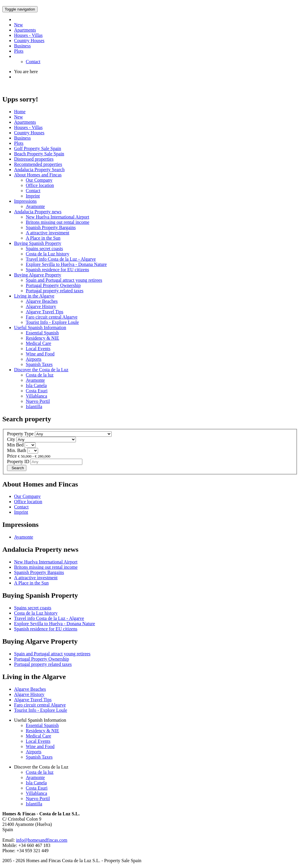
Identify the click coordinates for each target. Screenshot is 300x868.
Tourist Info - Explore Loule (52, 322)
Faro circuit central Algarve (52, 317)
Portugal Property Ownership (53, 285)
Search (17, 468)
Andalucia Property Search (39, 170)
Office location (40, 185)
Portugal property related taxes (55, 291)
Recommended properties (38, 164)
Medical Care (39, 343)
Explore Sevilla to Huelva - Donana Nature (66, 264)
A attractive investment (47, 233)
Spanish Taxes (39, 364)
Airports (34, 359)
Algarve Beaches (42, 301)
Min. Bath (17, 450)
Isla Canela (36, 385)
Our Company (39, 180)
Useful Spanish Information (40, 328)
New (18, 25)
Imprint (33, 196)
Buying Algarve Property (38, 275)
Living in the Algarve (34, 296)
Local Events (38, 349)
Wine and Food (40, 354)
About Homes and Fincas (38, 175)
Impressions (25, 201)
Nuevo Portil (38, 401)
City (11, 439)
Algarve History (41, 306)
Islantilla (34, 407)
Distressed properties (34, 159)
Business (22, 46)
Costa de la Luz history (47, 254)
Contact (33, 62)
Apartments (25, 30)
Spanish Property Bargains (51, 227)
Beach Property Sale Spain (39, 154)
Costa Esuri (37, 391)
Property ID (18, 461)
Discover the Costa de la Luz (41, 370)
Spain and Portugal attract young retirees (64, 280)
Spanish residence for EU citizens (57, 270)
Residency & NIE (42, 338)
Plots (19, 51)
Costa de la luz (40, 375)
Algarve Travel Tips (45, 312)
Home (20, 112)
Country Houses (29, 41)
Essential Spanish (42, 333)
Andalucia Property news (38, 212)
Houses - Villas (28, 35)
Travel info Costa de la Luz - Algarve (61, 259)
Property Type (20, 434)
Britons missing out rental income (58, 222)
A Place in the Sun (43, 238)
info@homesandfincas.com (42, 840)
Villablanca (36, 396)
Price (12, 456)
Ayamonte (35, 206)
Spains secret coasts (44, 249)
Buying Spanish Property (38, 243)
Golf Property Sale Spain (37, 148)
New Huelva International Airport (57, 217)
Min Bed (15, 445)
